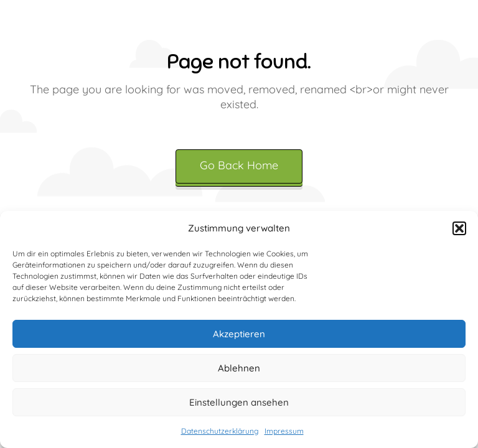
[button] (459, 228)
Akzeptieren (239, 334)
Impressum (284, 431)
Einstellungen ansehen (239, 402)
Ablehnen (239, 368)
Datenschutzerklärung (220, 431)
